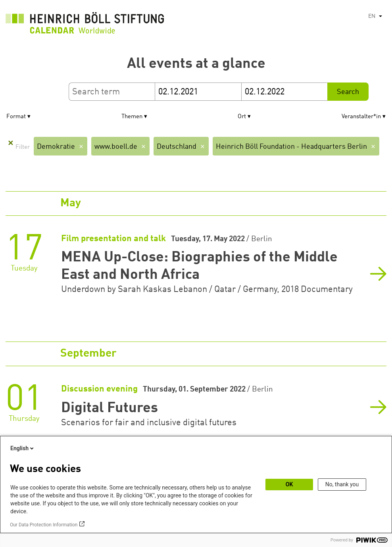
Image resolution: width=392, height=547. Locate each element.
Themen (132, 117)
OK (289, 484)
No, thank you (342, 484)
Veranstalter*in (361, 117)
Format (16, 117)
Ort (242, 117)
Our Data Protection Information (44, 525)
